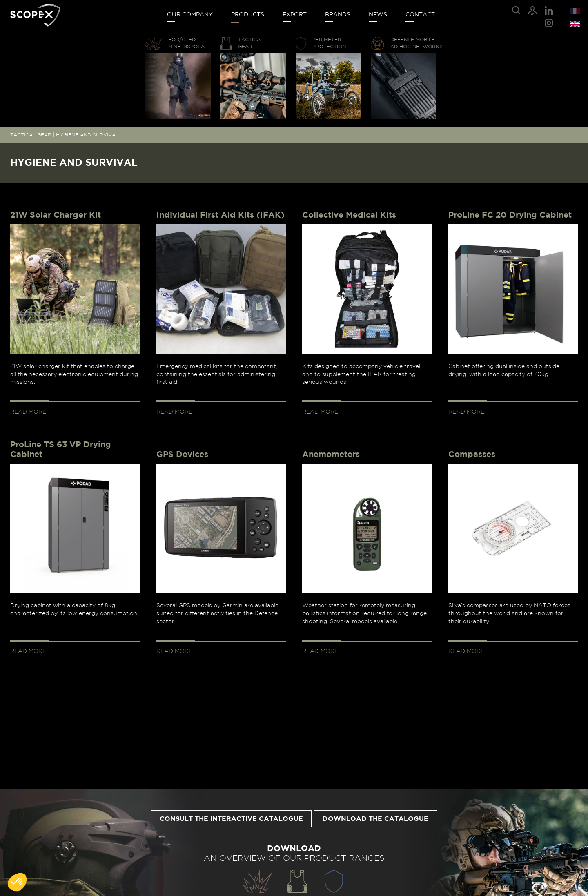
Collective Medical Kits (349, 215)
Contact (420, 15)
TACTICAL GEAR (31, 135)
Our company (190, 15)
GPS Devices (182, 455)
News (378, 15)
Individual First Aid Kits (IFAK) (220, 215)
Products (248, 15)
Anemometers (331, 455)
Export (295, 15)
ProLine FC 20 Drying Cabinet (510, 215)
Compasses (472, 455)
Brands (338, 15)
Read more (28, 412)
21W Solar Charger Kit (56, 215)
